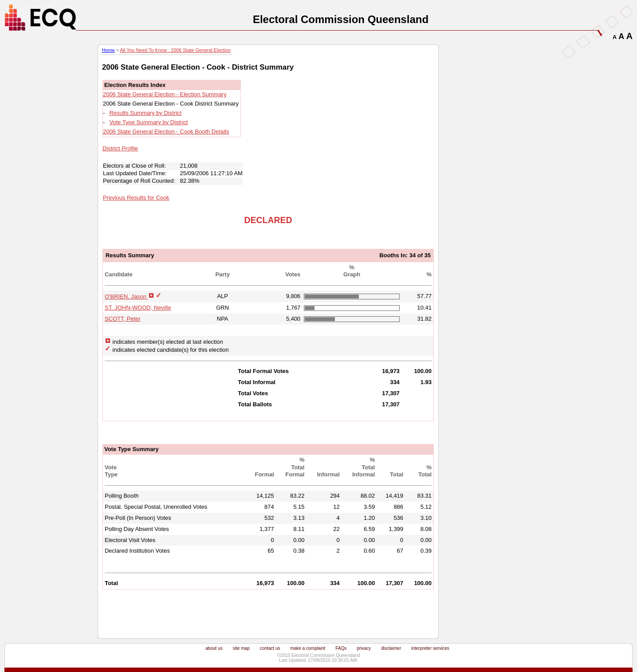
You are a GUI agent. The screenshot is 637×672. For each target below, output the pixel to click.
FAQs (341, 648)
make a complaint (308, 648)
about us (214, 648)
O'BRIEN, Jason (126, 297)
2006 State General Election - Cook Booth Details (166, 132)
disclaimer (391, 648)
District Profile (120, 148)
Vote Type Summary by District (149, 122)
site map (241, 648)
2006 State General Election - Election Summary (165, 94)
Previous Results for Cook (136, 198)
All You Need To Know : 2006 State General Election (175, 50)
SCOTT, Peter (123, 319)
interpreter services (430, 648)
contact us (270, 648)
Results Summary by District (146, 113)
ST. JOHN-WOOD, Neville (138, 308)
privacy (364, 648)
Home (108, 50)
